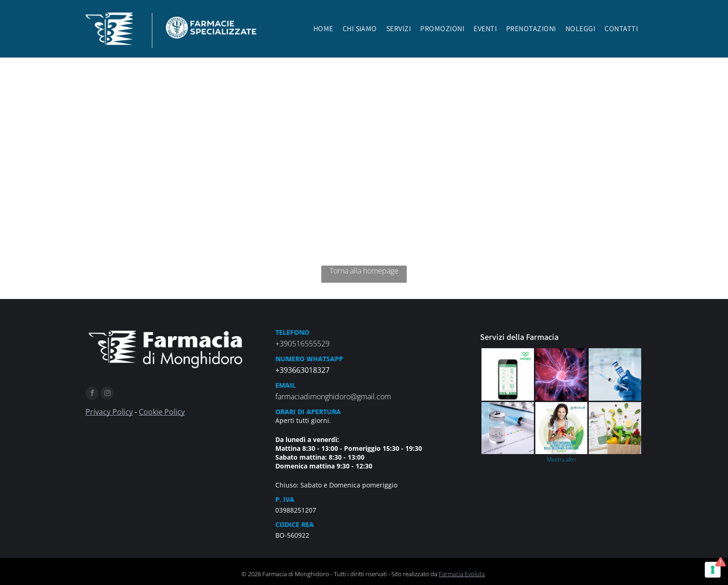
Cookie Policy (162, 412)
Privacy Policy (109, 412)
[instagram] (107, 394)
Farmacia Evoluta (462, 574)
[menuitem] (323, 31)
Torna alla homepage (364, 271)
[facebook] (92, 394)
